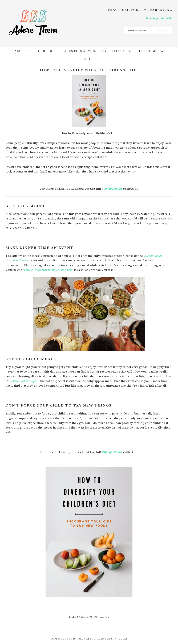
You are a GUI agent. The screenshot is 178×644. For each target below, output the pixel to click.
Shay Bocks (119, 639)
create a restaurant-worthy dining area (48, 270)
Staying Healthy (112, 189)
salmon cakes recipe (24, 381)
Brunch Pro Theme (92, 639)
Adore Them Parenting (33, 23)
